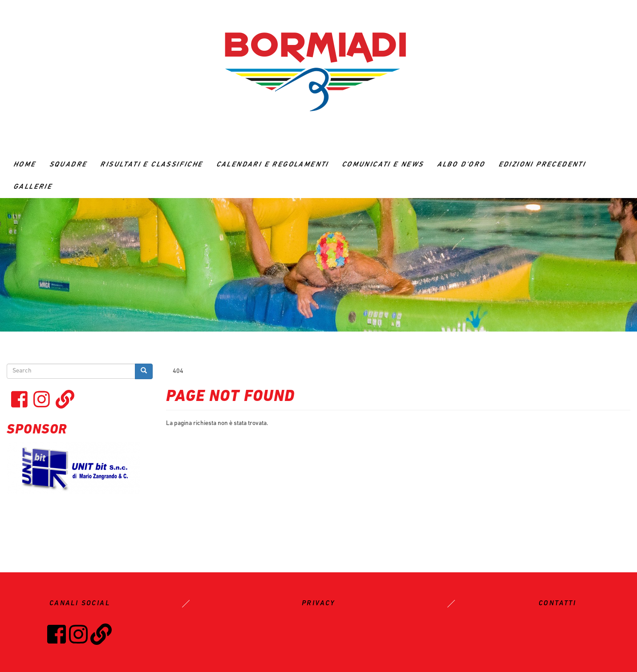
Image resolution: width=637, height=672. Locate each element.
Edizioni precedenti (542, 165)
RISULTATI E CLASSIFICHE (151, 165)
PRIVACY (318, 603)
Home (25, 165)
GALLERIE (33, 187)
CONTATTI (557, 603)
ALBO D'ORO (461, 165)
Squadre (68, 165)
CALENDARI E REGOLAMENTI (272, 165)
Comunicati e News (383, 165)
